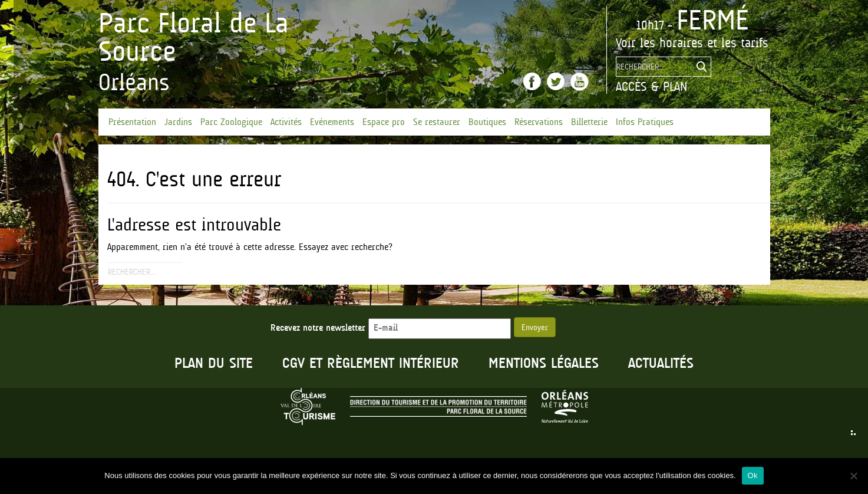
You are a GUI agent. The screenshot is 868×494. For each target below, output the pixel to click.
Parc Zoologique (231, 122)
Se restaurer (437, 122)
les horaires (671, 43)
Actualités (661, 364)
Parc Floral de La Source (194, 37)
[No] (853, 476)
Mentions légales (544, 364)
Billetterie (589, 122)
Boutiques (487, 122)
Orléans (134, 83)
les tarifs (745, 43)
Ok (753, 475)
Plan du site (214, 364)
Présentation (132, 122)
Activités (286, 122)
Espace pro (384, 122)
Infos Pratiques (645, 122)
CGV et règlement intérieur (371, 364)
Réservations (539, 122)
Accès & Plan (651, 86)
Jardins (178, 122)
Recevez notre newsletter (391, 328)
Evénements (332, 122)
